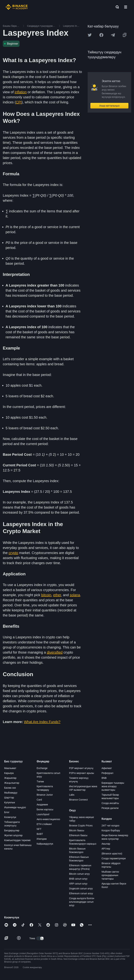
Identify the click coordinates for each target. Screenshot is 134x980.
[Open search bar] (116, 7)
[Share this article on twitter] (90, 35)
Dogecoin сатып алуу (81, 889)
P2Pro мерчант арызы (82, 773)
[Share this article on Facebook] (101, 35)
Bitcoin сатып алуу (79, 874)
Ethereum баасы (78, 835)
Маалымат (10, 768)
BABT (40, 834)
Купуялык (10, 802)
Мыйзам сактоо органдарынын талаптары (110, 875)
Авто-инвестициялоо (48, 819)
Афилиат (107, 768)
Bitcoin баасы (77, 830)
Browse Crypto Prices (81, 826)
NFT (39, 829)
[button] (126, 7)
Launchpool (43, 814)
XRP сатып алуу (78, 884)
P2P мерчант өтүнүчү (81, 768)
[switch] (40, 938)
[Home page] (17, 7)
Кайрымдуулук (45, 844)
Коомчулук (10, 817)
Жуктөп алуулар (13, 835)
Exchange (42, 768)
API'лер (106, 849)
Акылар (106, 844)
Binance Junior (45, 795)
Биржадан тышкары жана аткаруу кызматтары (113, 786)
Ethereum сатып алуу (81, 893)
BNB (104, 778)
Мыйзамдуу (11, 793)
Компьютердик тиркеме (17, 840)
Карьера (9, 773)
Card (39, 800)
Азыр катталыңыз (109, 106)
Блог (7, 812)
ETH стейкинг (44, 824)
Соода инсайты (110, 803)
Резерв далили (110, 808)
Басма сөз (10, 788)
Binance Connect (78, 800)
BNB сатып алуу (78, 879)
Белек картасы (45, 809)
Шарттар (9, 798)
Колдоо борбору (111, 830)
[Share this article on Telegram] (113, 35)
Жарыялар (10, 778)
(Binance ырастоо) (112, 854)
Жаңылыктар (12, 783)
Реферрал (107, 773)
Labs (72, 795)
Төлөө (40, 781)
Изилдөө (42, 839)
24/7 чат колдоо (110, 826)
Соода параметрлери (114, 858)
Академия (42, 805)
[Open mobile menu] (126, 7)
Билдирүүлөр (12, 830)
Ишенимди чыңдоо (15, 807)
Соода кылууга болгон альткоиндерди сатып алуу (82, 902)
